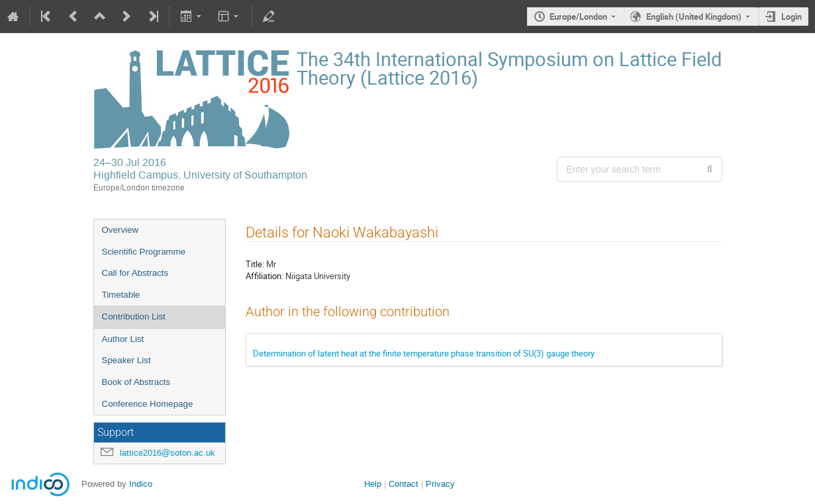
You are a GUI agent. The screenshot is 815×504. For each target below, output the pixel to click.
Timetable (121, 295)
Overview (120, 230)
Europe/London (578, 17)
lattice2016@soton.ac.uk (168, 453)
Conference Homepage (148, 404)
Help (373, 484)
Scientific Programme (144, 252)
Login (791, 17)
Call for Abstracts (135, 273)
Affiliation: (264, 276)
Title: (255, 264)
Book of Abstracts (136, 382)
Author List (123, 339)
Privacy (440, 484)
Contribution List (134, 316)
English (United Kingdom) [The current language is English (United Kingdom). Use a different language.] (694, 17)
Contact (404, 484)
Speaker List (126, 360)
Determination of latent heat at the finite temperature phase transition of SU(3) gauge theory (424, 353)
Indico (141, 484)
